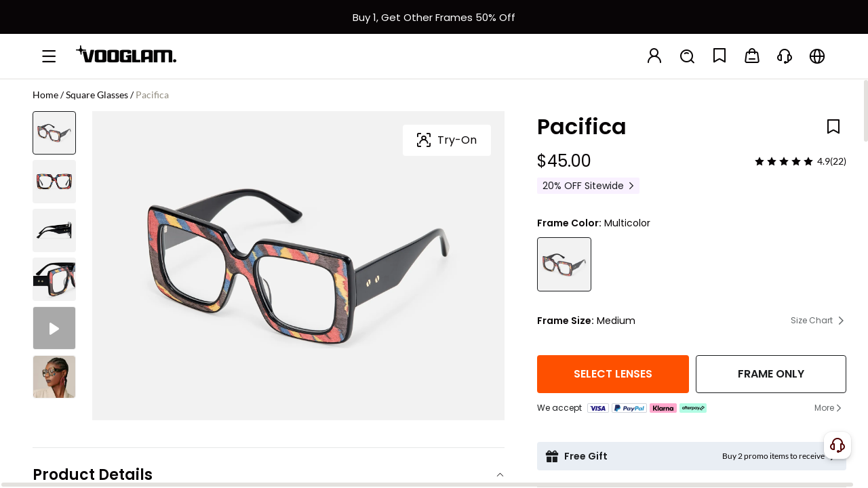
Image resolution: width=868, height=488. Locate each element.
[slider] (784, 161)
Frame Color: (569, 223)
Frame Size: (566, 321)
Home (45, 95)
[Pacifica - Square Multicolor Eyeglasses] (564, 264)
